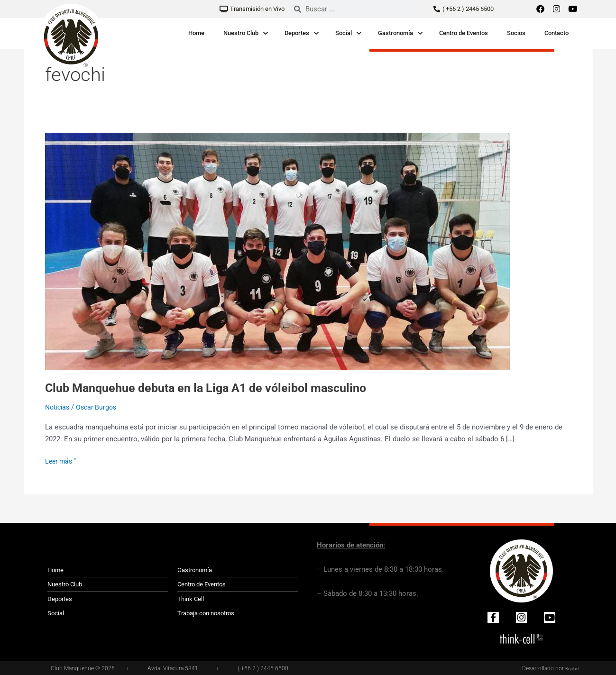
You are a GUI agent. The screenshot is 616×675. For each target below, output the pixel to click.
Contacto (556, 33)
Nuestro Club (241, 33)
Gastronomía (395, 33)
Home (196, 33)
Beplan (570, 668)
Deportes (297, 33)
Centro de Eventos (464, 33)
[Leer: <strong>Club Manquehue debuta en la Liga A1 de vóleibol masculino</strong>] (277, 251)
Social (344, 33)
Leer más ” (62, 461)
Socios (516, 33)
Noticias (59, 407)
